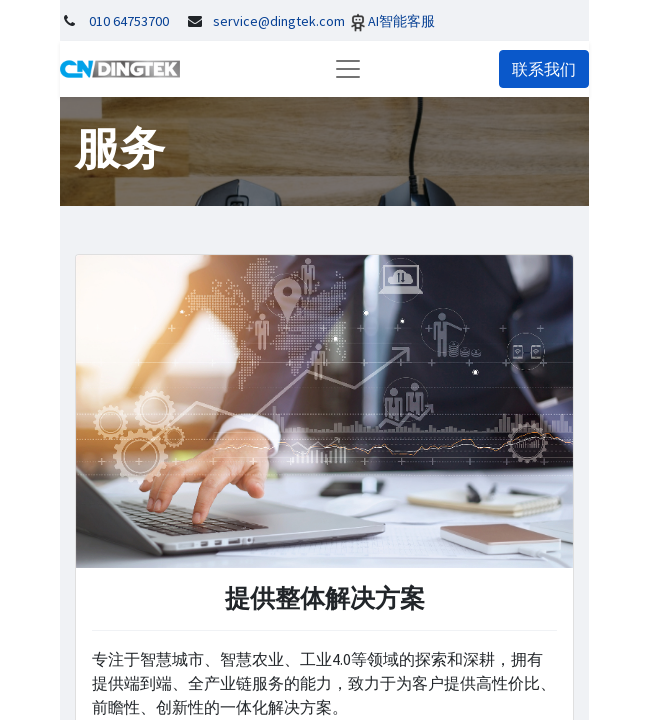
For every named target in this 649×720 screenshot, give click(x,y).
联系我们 (544, 69)
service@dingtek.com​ (279, 21)
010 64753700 (129, 21)
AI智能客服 (401, 21)
